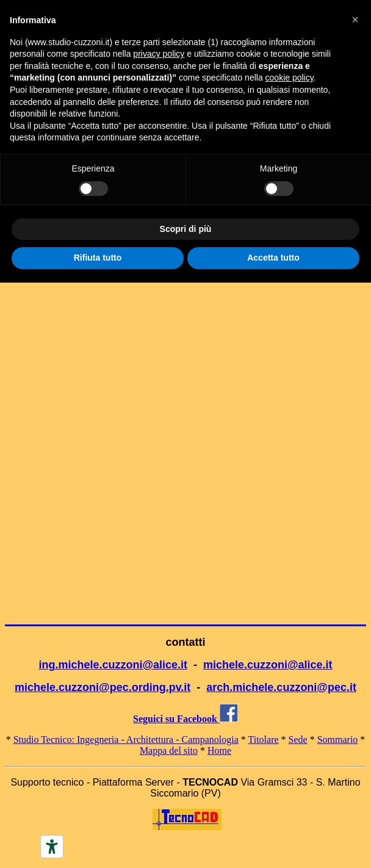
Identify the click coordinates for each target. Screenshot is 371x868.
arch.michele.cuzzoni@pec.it (281, 687)
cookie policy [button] (290, 78)
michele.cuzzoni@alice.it (268, 665)
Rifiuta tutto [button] (98, 258)
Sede (298, 740)
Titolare (264, 740)
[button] (355, 20)
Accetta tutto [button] (273, 258)
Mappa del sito (169, 750)
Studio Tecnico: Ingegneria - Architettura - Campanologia (126, 740)
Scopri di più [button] (186, 229)
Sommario (338, 740)
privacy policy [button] (159, 54)
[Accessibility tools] (52, 847)
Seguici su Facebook (185, 719)
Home (219, 750)
